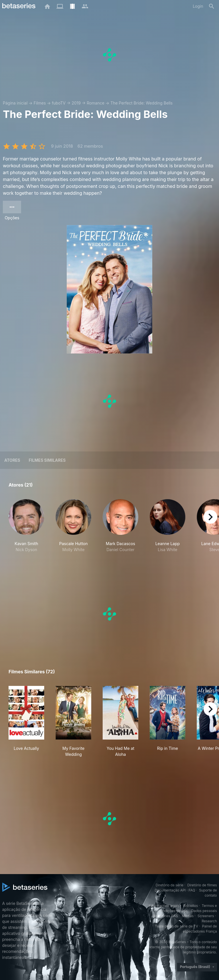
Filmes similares (47, 460)
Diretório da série (170, 885)
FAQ (192, 890)
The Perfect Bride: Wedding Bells (141, 103)
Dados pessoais (204, 911)
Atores (12, 460)
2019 (76, 103)
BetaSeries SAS (165, 916)
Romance (96, 103)
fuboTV (59, 103)
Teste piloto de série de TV (177, 926)
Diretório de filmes (202, 885)
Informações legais (164, 906)
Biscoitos (191, 906)
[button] (26, 529)
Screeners (206, 916)
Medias (188, 916)
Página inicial (15, 103)
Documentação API (170, 890)
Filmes (40, 103)
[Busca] (212, 6)
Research (209, 921)
